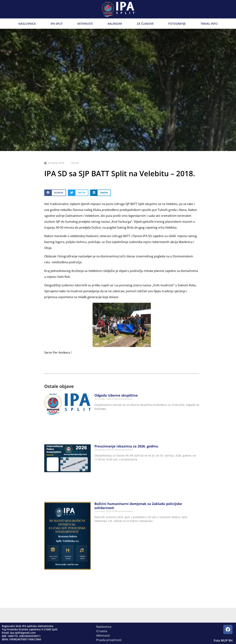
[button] (55, 193)
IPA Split (57, 24)
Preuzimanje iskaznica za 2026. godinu (126, 446)
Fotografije (177, 24)
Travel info (209, 24)
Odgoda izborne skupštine (116, 395)
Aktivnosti (85, 24)
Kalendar (115, 24)
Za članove (145, 24)
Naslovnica (27, 24)
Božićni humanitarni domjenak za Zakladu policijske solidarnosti (138, 506)
